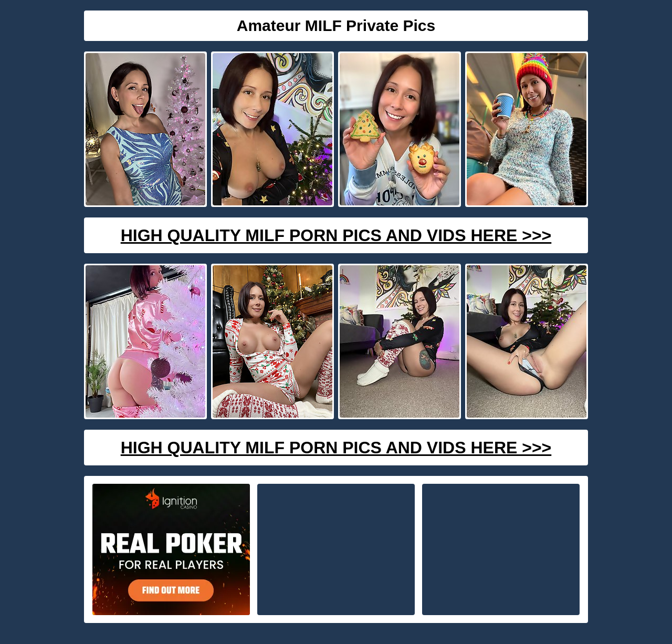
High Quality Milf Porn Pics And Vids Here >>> (336, 235)
